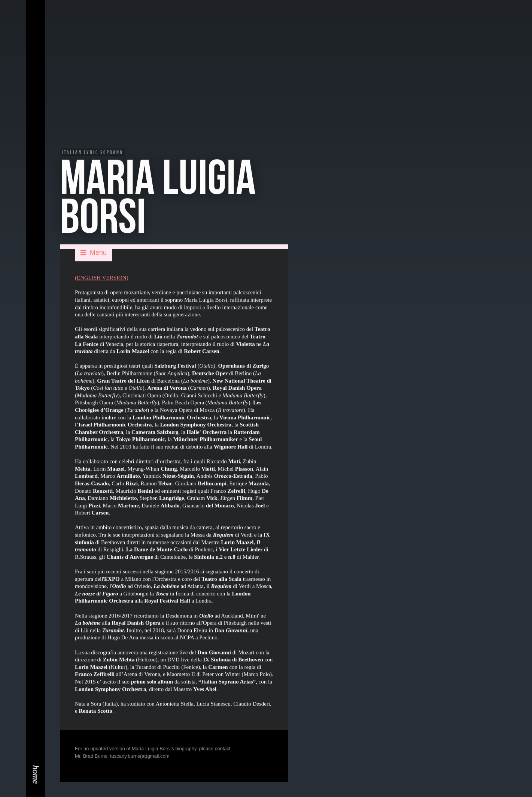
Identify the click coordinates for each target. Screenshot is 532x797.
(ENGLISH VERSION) (102, 278)
